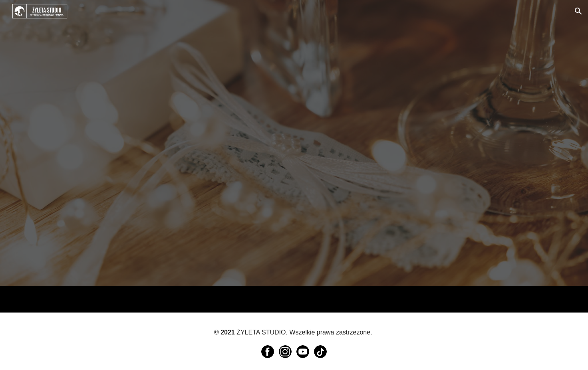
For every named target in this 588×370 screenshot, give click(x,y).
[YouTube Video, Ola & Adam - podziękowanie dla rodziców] (203, 206)
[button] (578, 11)
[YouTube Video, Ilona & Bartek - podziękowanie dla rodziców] (385, 207)
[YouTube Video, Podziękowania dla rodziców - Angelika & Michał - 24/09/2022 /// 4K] (203, 79)
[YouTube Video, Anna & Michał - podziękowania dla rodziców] (385, 80)
